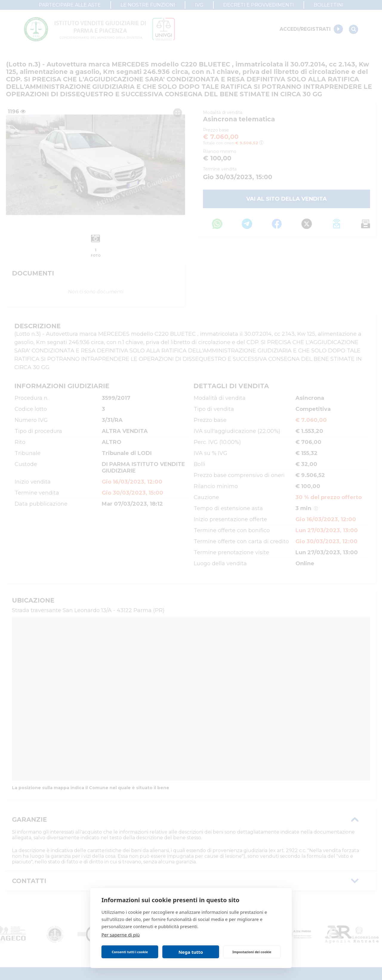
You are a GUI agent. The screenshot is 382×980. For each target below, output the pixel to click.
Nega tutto (191, 952)
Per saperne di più (121, 935)
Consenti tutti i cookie (130, 952)
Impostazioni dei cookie (252, 952)
